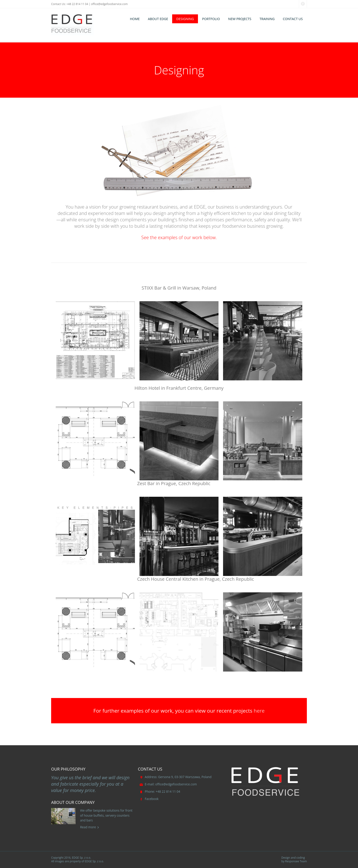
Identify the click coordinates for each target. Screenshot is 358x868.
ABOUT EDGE (158, 19)
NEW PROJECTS (240, 19)
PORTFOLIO (211, 19)
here (259, 711)
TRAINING (267, 19)
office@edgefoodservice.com (109, 4)
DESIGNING (185, 19)
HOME (135, 19)
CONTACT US (293, 19)
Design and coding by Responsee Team (294, 860)
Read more (88, 827)
